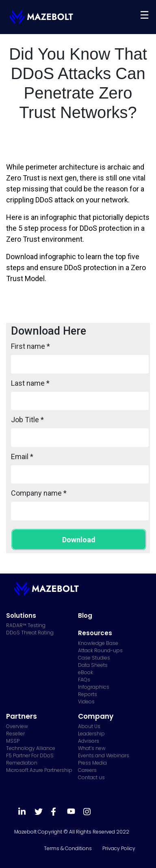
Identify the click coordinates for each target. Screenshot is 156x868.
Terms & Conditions (68, 848)
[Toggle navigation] (144, 15)
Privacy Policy (119, 848)
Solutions (21, 616)
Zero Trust (23, 178)
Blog (85, 616)
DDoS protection (90, 267)
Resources (95, 633)
